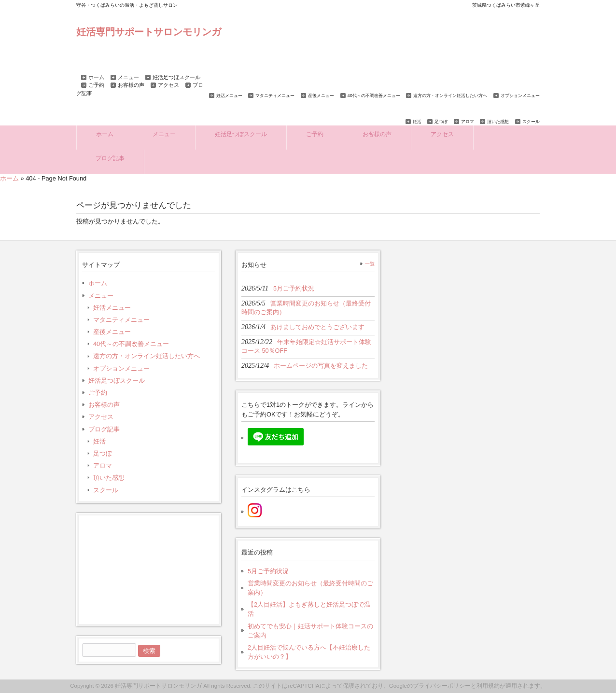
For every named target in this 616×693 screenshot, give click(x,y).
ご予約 (96, 85)
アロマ (468, 122)
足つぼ (441, 122)
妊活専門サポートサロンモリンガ (149, 32)
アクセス (168, 85)
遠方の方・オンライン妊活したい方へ (450, 96)
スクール (531, 122)
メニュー (128, 77)
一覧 (370, 264)
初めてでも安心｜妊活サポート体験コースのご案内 (310, 631)
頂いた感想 (498, 122)
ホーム (96, 77)
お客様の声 (131, 85)
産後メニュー (321, 96)
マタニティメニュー (275, 96)
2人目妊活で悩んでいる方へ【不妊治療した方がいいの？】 (309, 652)
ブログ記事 (104, 429)
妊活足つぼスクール (176, 77)
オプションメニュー (520, 96)
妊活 (417, 122)
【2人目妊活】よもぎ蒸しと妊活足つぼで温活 (309, 609)
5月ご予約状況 (268, 571)
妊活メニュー (229, 96)
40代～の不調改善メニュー (374, 96)
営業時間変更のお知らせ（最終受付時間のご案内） (310, 588)
